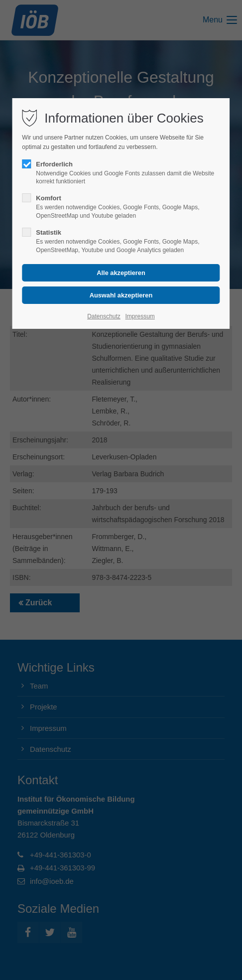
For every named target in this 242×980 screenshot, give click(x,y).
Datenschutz (104, 316)
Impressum (140, 316)
